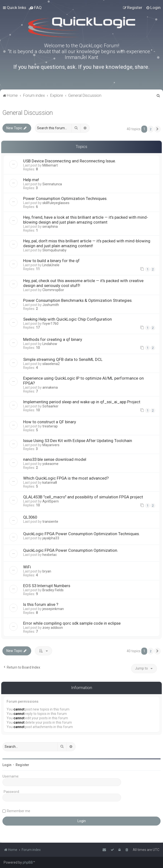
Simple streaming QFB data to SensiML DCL (63, 359)
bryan (47, 571)
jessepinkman (53, 609)
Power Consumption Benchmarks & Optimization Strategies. (78, 300)
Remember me (19, 811)
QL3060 (30, 517)
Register (22, 765)
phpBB (28, 862)
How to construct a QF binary (50, 422)
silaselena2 (51, 364)
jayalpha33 (51, 538)
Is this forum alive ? (41, 604)
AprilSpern (51, 501)
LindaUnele (51, 265)
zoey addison (53, 628)
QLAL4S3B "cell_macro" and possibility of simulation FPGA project (83, 497)
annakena (50, 387)
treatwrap (50, 426)
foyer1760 (50, 324)
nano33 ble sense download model (55, 459)
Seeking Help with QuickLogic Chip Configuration (67, 319)
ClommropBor (53, 290)
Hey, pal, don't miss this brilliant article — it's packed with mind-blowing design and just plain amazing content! (87, 243)
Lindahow (50, 344)
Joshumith (51, 305)
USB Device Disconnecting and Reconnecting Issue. (70, 161)
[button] (157, 129)
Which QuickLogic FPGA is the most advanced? (66, 478)
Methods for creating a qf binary (53, 339)
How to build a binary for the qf (51, 261)
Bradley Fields (53, 590)
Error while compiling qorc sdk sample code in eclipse (72, 623)
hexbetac (50, 555)
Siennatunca (52, 184)
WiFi (27, 567)
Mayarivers (51, 445)
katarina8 (50, 483)
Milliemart (50, 165)
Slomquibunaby (54, 250)
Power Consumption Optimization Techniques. (65, 198)
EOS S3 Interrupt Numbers (47, 586)
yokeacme (50, 464)
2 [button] (151, 129)
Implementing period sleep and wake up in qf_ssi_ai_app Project (82, 402)
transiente (50, 522)
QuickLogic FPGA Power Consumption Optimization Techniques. (81, 534)
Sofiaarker (50, 406)
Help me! (31, 180)
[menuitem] (36, 8)
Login (7, 765)
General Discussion (28, 113)
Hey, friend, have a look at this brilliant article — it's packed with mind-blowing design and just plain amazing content (86, 220)
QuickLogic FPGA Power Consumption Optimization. (71, 550)
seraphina (50, 227)
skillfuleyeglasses (56, 203)
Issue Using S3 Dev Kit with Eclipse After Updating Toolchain (78, 441)
